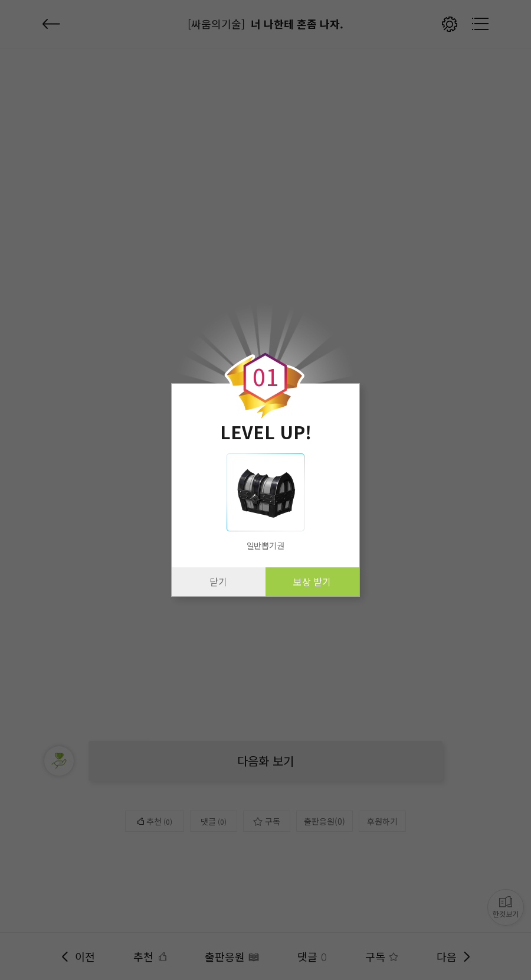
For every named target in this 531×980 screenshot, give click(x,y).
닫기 (218, 582)
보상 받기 (312, 582)
